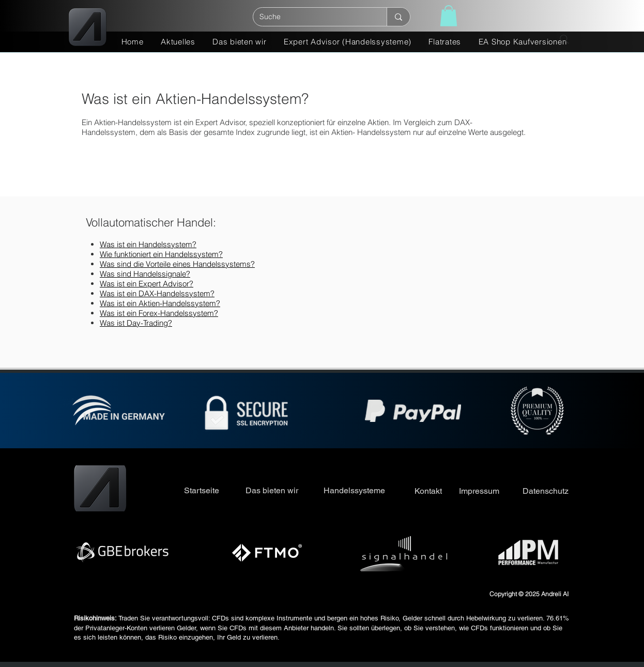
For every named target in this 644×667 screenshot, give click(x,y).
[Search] (564, 39)
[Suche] (312, 17)
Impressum (479, 491)
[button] (449, 16)
